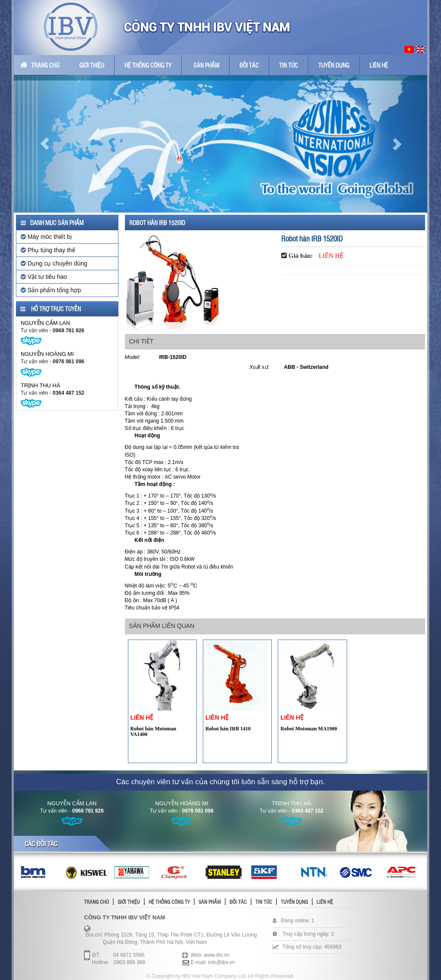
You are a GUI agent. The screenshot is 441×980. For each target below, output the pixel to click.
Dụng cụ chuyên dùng (54, 263)
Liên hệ (379, 65)
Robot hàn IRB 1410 (228, 729)
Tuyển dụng (334, 65)
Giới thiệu (92, 65)
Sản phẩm (206, 65)
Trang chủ (40, 65)
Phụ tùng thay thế (48, 250)
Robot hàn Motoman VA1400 (154, 731)
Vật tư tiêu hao (44, 277)
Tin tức (289, 65)
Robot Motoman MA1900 (309, 729)
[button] (45, 144)
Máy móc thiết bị (46, 237)
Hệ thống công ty (148, 65)
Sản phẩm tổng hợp (51, 290)
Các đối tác (41, 844)
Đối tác (249, 65)
